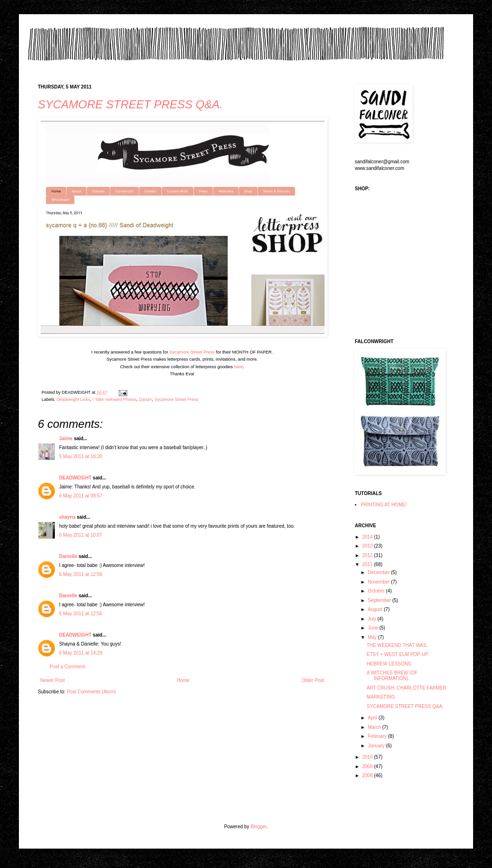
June (373, 628)
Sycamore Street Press (192, 352)
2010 (368, 757)
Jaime (66, 438)
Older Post (313, 680)
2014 (368, 537)
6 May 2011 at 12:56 (81, 574)
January (377, 746)
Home (183, 680)
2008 (368, 775)
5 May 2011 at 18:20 (81, 456)
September (380, 600)
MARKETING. (381, 697)
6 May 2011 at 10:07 (81, 535)
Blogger (258, 827)
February (378, 736)
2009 (368, 766)
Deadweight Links (74, 399)
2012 (368, 555)
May (373, 637)
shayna (67, 517)
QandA (145, 399)
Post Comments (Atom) (91, 692)
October (377, 591)
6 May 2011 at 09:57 (81, 496)
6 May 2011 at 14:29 (81, 653)
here (239, 367)
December (379, 572)
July (373, 619)
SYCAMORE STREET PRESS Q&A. (130, 104)
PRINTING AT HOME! (384, 505)
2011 (368, 564)
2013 (368, 546)
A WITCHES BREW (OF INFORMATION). (392, 676)
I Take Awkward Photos (115, 399)
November (379, 582)
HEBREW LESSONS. (390, 664)
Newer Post (53, 680)
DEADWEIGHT (75, 478)
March (375, 727)
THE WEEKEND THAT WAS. (397, 645)
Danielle (68, 556)
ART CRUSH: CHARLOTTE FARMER (407, 688)
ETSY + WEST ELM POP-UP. (398, 654)
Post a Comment (67, 667)
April (373, 718)
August (376, 609)
